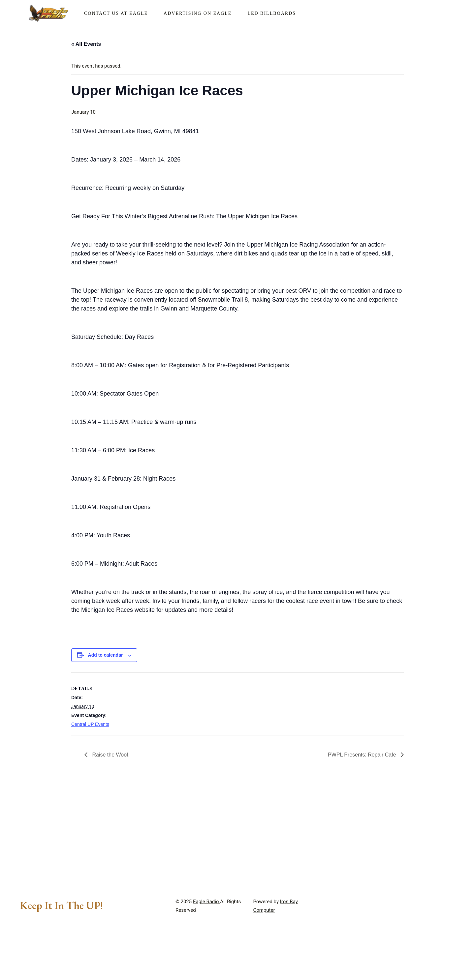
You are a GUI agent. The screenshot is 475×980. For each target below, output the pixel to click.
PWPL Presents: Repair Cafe (363, 755)
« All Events (86, 44)
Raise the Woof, (110, 755)
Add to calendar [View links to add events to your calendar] (106, 655)
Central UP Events (90, 724)
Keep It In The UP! (61, 965)
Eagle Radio (206, 961)
